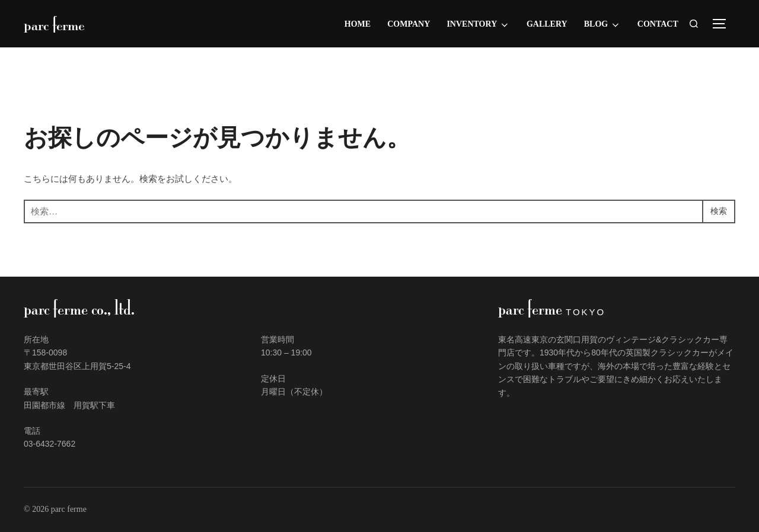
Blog (602, 25)
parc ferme (58, 24)
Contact (658, 24)
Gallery (547, 24)
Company (409, 24)
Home (358, 24)
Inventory (478, 25)
